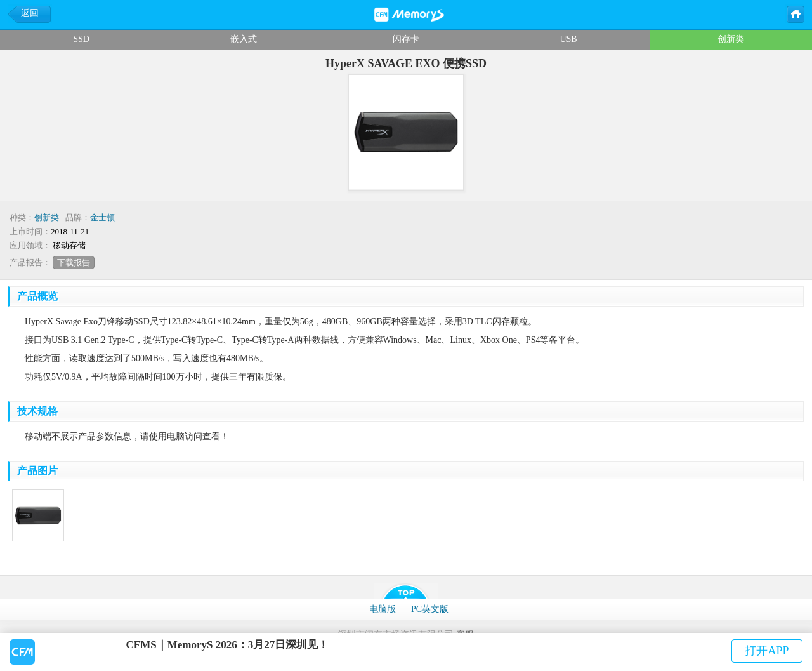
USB (568, 39)
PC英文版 (430, 609)
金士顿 (102, 217)
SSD (81, 39)
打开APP (767, 651)
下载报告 (74, 262)
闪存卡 (406, 39)
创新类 (731, 39)
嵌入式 (244, 39)
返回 (30, 13)
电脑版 (383, 609)
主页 (795, 13)
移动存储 (69, 245)
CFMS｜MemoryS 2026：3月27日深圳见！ (228, 645)
